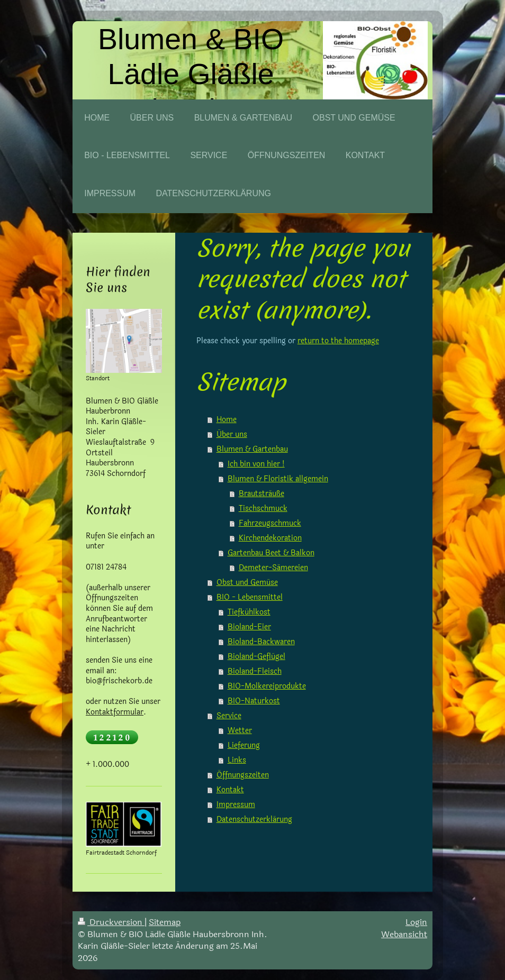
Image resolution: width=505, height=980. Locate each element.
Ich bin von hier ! (256, 464)
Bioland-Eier (249, 627)
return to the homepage (338, 341)
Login (416, 922)
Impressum (236, 805)
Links (237, 760)
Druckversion (111, 922)
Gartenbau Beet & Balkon (271, 553)
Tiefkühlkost (249, 612)
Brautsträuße (261, 494)
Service (229, 716)
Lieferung (244, 745)
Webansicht (404, 934)
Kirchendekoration (270, 538)
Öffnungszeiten (243, 775)
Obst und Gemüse (247, 583)
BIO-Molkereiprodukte (267, 686)
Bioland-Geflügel (256, 657)
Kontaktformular (115, 712)
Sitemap (165, 922)
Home (227, 420)
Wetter (240, 731)
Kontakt (230, 790)
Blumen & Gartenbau (252, 449)
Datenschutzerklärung (254, 819)
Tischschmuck (263, 509)
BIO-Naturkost (254, 701)
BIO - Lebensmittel (250, 597)
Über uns (232, 434)
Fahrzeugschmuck (270, 523)
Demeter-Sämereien (273, 568)
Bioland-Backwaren (261, 642)
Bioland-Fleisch (255, 671)
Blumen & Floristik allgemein (278, 479)
